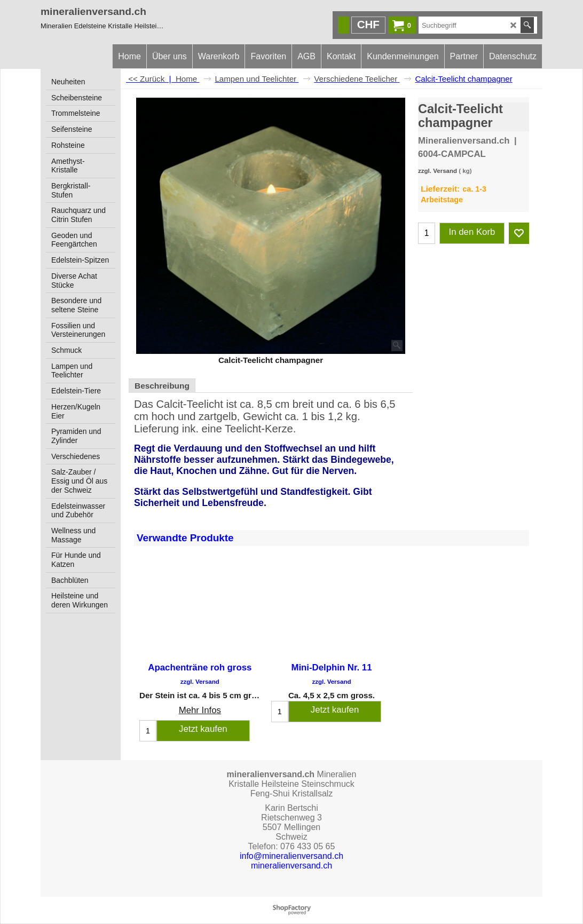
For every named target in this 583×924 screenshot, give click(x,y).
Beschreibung (162, 386)
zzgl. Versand (438, 171)
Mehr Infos (200, 710)
